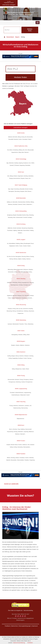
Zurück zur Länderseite (11, 484)
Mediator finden (30, 30)
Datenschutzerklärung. (19, 643)
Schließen (30, 643)
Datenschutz (14, 626)
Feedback (7, 626)
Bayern (17, 37)
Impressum (35, 626)
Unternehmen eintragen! (21, 128)
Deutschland (9, 37)
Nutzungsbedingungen (25, 626)
